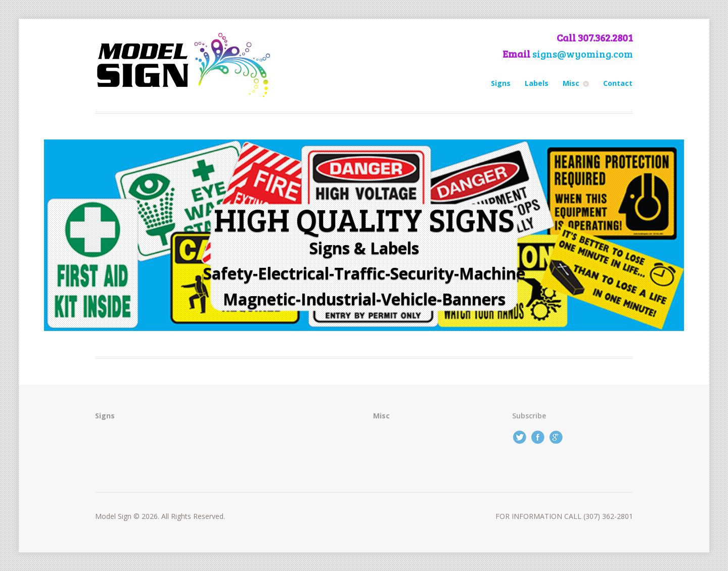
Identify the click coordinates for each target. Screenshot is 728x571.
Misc (571, 83)
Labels (537, 83)
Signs (501, 83)
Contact (618, 83)
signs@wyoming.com (583, 54)
